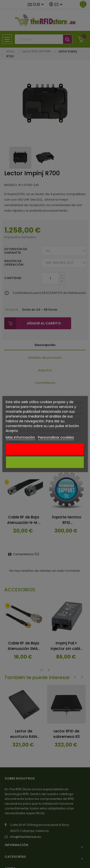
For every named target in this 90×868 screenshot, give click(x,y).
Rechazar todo (45, 449)
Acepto (45, 462)
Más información (20, 437)
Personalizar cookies (56, 437)
